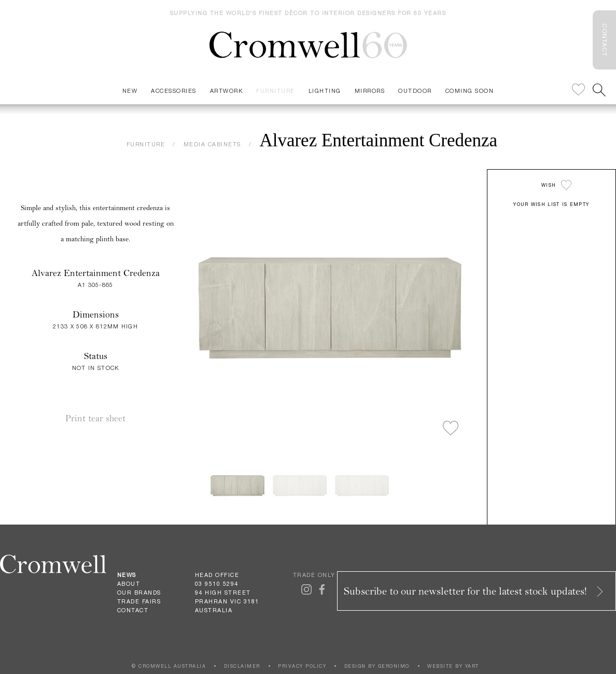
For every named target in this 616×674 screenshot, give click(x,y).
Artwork (227, 91)
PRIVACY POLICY (302, 666)
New (130, 91)
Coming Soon (470, 91)
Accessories (174, 91)
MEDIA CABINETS (212, 144)
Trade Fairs (139, 601)
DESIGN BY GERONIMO (377, 666)
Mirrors (370, 91)
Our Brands (139, 593)
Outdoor (415, 91)
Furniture (276, 91)
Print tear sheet (95, 418)
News (127, 575)
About (129, 584)
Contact (133, 610)
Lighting (325, 91)
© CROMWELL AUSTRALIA (169, 666)
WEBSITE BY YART (453, 666)
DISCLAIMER (242, 666)
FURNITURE (146, 144)
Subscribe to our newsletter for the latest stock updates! (474, 591)
